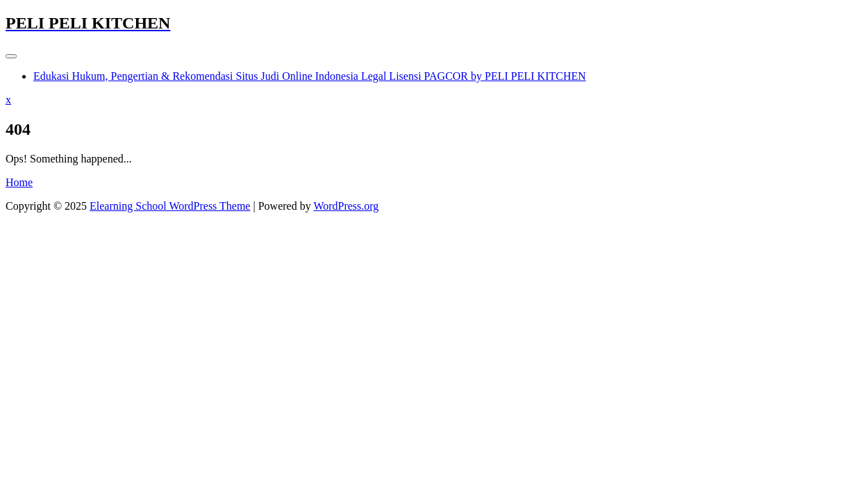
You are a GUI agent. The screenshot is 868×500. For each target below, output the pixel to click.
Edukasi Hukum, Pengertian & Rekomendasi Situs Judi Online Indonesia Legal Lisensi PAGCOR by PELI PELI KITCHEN (310, 76)
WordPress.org (346, 206)
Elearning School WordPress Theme (170, 206)
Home (19, 182)
